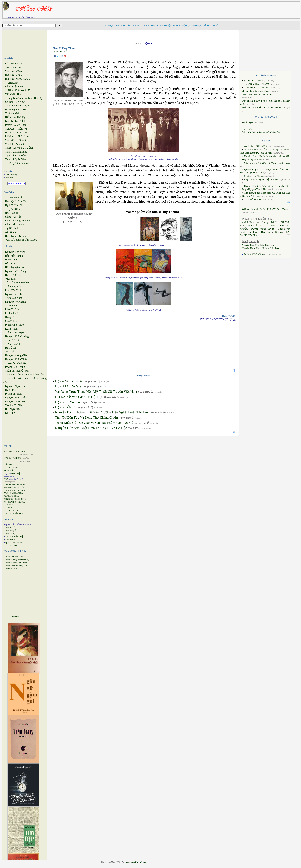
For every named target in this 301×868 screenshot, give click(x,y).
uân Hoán (11, 329)
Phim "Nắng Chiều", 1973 (16, 563)
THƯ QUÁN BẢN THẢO (14, 513)
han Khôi (11, 260)
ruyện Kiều (12, 209)
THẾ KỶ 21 (9, 499)
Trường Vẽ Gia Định (254, 254)
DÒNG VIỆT (9, 471)
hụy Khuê (12, 306)
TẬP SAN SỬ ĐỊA (12, 496)
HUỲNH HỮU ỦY (61, 52)
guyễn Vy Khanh (15, 302)
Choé (281, 225)
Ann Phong (263, 222)
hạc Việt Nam (14, 86)
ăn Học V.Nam (14, 71)
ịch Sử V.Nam (14, 63)
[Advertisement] (199, 9)
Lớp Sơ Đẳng (12, 528)
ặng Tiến (11, 317)
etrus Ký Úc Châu (16, 125)
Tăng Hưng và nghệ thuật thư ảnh (261, 179)
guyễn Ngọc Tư (15, 401)
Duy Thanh (267, 232)
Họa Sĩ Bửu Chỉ (66, 407)
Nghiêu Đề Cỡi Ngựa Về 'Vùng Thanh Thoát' (267, 163)
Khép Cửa (247, 129)
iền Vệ (22, 129)
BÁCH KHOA (20, 499)
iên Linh (11, 279)
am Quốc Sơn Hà (16, 201)
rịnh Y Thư (12, 340)
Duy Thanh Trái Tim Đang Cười (257, 94)
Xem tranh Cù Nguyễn (254, 176)
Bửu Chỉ (252, 225)
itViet (9, 136)
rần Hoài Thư (14, 344)
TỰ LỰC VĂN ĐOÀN (13, 458)
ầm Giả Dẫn (13, 217)
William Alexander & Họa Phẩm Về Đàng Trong (265, 209)
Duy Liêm (253, 232)
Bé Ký (274, 222)
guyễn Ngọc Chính (17, 386)
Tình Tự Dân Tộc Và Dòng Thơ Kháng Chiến (86, 417)
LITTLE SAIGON (12, 545)
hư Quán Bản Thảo (17, 106)
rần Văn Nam (13, 298)
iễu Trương (13, 309)
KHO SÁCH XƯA (12, 540)
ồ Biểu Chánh (14, 256)
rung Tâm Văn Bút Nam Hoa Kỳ (24, 98)
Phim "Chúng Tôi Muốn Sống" (18, 560)
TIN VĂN (8, 507)
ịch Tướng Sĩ (14, 205)
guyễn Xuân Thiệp (17, 359)
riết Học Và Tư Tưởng (19, 148)
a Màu (9, 132)
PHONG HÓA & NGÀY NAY (16, 451)
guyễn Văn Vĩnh (15, 252)
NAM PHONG (10, 487)
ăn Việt (10, 140)
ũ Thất (10, 352)
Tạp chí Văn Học (11, 468)
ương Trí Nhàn (14, 405)
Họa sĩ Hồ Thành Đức (254, 199)
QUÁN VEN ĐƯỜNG (14, 543)
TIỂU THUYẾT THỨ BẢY (15, 485)
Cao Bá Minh (268, 225)
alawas (10, 129)
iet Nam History (15, 67)
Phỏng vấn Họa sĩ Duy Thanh (256, 91)
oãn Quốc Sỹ (13, 275)
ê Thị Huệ (12, 313)
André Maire (248, 222)
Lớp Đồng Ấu (12, 531)
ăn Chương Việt (15, 144)
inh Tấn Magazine (16, 152)
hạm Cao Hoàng (15, 367)
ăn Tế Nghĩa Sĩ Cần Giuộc (21, 240)
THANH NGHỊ (10, 490)
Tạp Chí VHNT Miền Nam (15, 502)
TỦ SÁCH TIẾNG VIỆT (15, 537)
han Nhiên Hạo (14, 325)
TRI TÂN (21, 487)
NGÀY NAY (23, 490)
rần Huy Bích (13, 286)
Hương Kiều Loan (271, 248)
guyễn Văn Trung (16, 271)
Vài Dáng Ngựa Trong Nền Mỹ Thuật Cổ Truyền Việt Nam (96, 392)
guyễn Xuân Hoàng (17, 336)
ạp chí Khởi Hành (16, 156)
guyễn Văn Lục (15, 294)
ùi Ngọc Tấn (13, 409)
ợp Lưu (23, 136)
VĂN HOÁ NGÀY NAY (14, 493)
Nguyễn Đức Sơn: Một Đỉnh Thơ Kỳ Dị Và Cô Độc (91, 428)
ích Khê (10, 263)
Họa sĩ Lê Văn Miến (69, 386)
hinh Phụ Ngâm (15, 224)
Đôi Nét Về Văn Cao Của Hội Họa (79, 397)
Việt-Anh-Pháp (11, 175)
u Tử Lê (11, 348)
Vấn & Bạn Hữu (16, 363)
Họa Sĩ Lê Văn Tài (68, 402)
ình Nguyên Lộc (15, 267)
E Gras (279, 232)
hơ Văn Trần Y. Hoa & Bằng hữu (25, 375)
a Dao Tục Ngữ (15, 102)
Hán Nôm (9, 177)
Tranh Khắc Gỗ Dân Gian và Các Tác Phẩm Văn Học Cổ (94, 423)
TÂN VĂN (8, 505)
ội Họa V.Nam (14, 75)
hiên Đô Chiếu (14, 198)
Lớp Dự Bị (11, 534)
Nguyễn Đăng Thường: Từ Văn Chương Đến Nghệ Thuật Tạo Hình (102, 412)
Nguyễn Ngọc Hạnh (252, 248)
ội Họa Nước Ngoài (17, 79)
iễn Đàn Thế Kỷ (15, 117)
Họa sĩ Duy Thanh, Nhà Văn (257, 84)
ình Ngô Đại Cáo (15, 236)
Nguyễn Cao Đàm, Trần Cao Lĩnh (258, 245)
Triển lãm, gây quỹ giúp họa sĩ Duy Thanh (263, 107)
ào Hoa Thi (12, 213)
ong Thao (11, 321)
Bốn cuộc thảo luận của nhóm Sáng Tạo (261, 132)
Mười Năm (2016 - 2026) (255, 146)
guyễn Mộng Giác (16, 355)
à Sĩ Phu (11, 390)
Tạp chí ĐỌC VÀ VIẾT (13, 510)
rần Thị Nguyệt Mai (17, 371)
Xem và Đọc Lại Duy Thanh (257, 88)
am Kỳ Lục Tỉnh (15, 121)
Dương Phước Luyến (262, 229)
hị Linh (10, 413)
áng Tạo (22, 132)
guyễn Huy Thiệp (16, 398)
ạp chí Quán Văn (15, 159)
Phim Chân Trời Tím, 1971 (17, 566)
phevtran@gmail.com (136, 862)
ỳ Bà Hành (12, 228)
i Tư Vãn (11, 232)
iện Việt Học (13, 94)
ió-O (22, 140)
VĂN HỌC (9, 465)
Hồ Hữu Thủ (251, 235)
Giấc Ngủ (248, 122)
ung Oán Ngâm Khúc (18, 221)
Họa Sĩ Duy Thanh (252, 81)
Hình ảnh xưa (12, 569)
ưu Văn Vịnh (13, 290)
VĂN (6, 479)
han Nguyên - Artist (17, 110)
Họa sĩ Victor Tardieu (70, 381)
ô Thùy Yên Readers (17, 163)
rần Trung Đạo (14, 332)
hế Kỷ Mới (12, 113)
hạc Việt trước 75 (19, 90)
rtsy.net (13, 83)
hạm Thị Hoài (14, 394)
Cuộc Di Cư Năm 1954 (15, 557)
